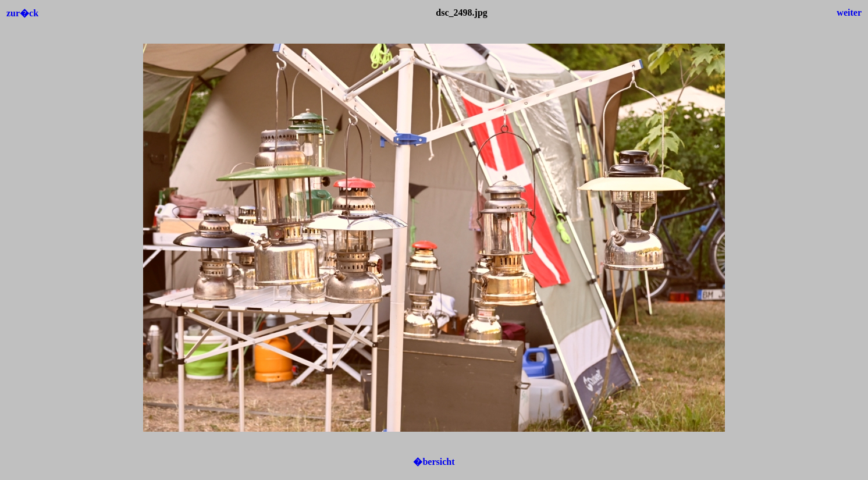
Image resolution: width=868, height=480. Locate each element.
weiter (849, 13)
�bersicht (434, 462)
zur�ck (22, 13)
